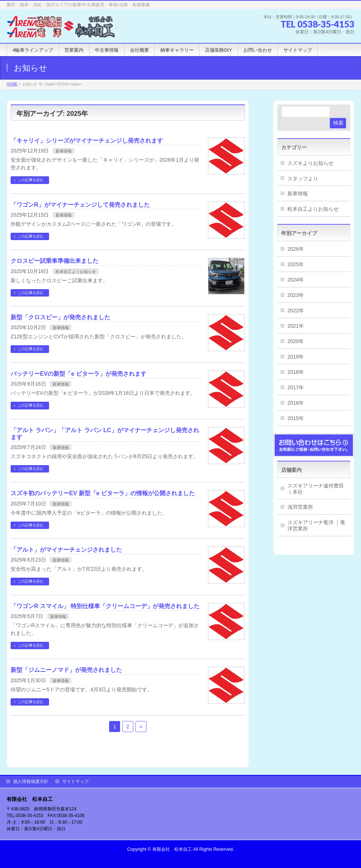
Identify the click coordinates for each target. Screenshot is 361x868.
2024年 (296, 280)
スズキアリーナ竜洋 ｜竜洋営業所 (316, 525)
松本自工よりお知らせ (76, 272)
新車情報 (64, 151)
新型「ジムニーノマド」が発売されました (66, 670)
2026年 (296, 249)
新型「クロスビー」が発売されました (60, 317)
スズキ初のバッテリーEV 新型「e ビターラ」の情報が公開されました (103, 493)
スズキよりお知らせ (310, 163)
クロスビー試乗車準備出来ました (55, 261)
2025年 (296, 264)
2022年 (296, 310)
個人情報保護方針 (31, 781)
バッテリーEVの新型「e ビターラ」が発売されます (79, 374)
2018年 (296, 372)
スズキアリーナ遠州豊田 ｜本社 (316, 489)
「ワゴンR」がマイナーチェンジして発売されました (80, 205)
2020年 (296, 341)
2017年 (296, 387)
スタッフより (303, 179)
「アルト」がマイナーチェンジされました (66, 550)
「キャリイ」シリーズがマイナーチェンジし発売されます (87, 141)
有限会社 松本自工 (172, 849)
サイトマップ (75, 781)
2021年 (296, 326)
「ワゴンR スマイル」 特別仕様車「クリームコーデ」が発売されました (105, 606)
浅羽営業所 (300, 507)
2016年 (296, 403)
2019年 (296, 357)
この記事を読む (31, 180)
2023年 (296, 295)
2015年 (296, 418)
